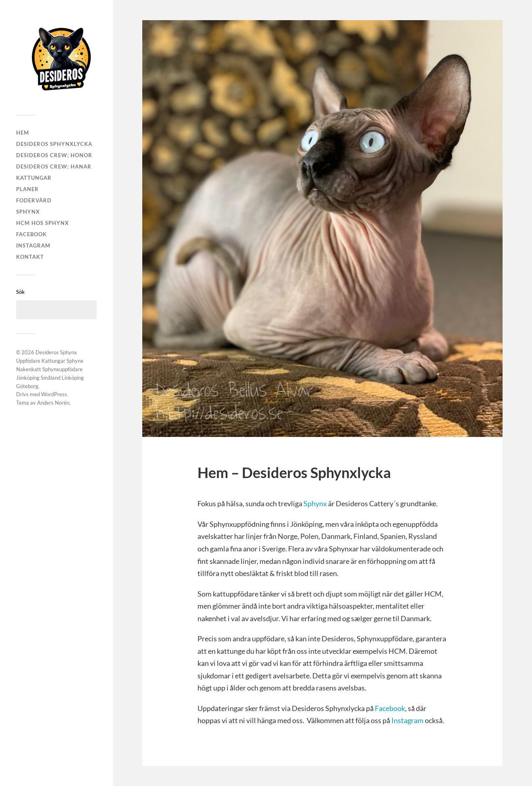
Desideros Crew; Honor (54, 155)
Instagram (33, 245)
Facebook (31, 234)
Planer (27, 189)
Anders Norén (53, 403)
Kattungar (34, 178)
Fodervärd (34, 200)
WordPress (54, 394)
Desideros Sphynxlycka (54, 144)
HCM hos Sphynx (43, 223)
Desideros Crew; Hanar (54, 166)
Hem (23, 133)
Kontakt (30, 257)
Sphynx (28, 212)
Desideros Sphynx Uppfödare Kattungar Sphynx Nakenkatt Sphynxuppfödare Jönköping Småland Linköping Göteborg (50, 369)
